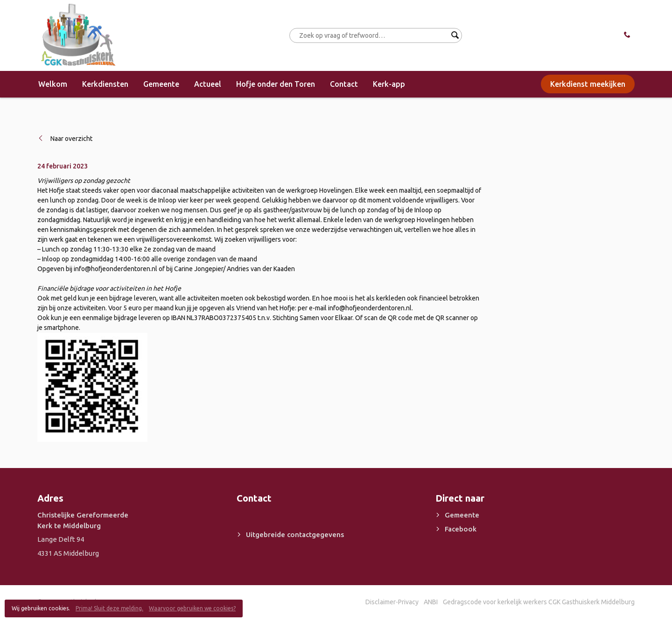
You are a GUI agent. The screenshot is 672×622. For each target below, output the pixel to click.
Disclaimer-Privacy (392, 602)
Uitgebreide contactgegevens (295, 535)
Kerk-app (389, 84)
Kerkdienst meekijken (588, 84)
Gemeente (161, 84)
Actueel (208, 84)
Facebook (461, 529)
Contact (344, 84)
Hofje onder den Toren (276, 84)
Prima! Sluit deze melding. (109, 608)
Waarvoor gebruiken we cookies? (192, 608)
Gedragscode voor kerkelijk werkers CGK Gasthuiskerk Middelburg (539, 602)
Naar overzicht (71, 139)
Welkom (53, 84)
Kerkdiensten (105, 84)
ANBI (431, 602)
